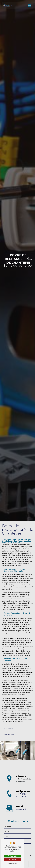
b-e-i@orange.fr (21, 809)
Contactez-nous (9, 734)
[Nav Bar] (29, 6)
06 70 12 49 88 (21, 796)
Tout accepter (12, 856)
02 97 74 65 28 (21, 794)
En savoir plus (8, 729)
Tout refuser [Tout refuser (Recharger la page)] (12, 860)
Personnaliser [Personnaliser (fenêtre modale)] (12, 863)
